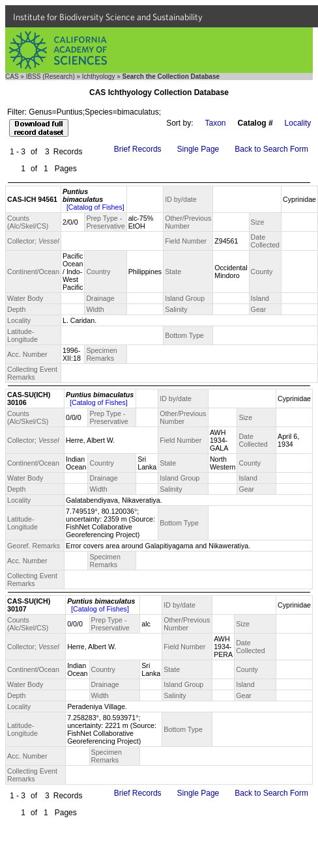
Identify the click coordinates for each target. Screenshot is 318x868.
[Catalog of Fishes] (95, 207)
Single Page (198, 149)
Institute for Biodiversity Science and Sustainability (108, 17)
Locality (298, 123)
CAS (12, 77)
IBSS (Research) (51, 77)
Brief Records (138, 149)
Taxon (216, 123)
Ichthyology (99, 77)
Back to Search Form (271, 149)
